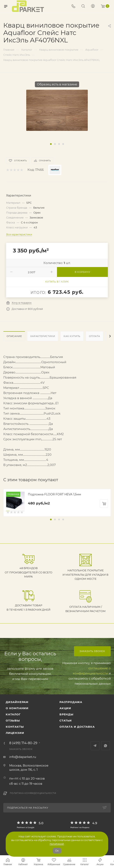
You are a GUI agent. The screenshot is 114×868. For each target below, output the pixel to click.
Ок (57, 851)
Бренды (66, 714)
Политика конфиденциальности (33, 793)
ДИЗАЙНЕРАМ (17, 702)
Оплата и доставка (77, 727)
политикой (57, 844)
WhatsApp (105, 746)
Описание (14, 336)
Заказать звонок (92, 651)
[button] (51, 144)
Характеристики (43, 336)
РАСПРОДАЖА (71, 702)
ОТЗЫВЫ (13, 720)
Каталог (13, 714)
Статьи (66, 720)
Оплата (95, 336)
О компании (17, 708)
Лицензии (15, 733)
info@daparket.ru (23, 757)
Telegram (95, 746)
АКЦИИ (65, 708)
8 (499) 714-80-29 (23, 743)
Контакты (15, 727)
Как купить (72, 336)
